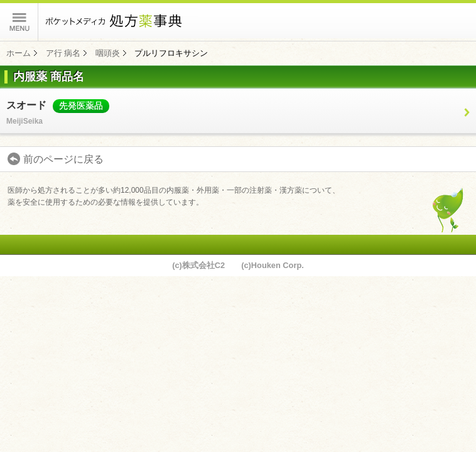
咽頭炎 (108, 53)
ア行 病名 (63, 53)
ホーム (19, 53)
